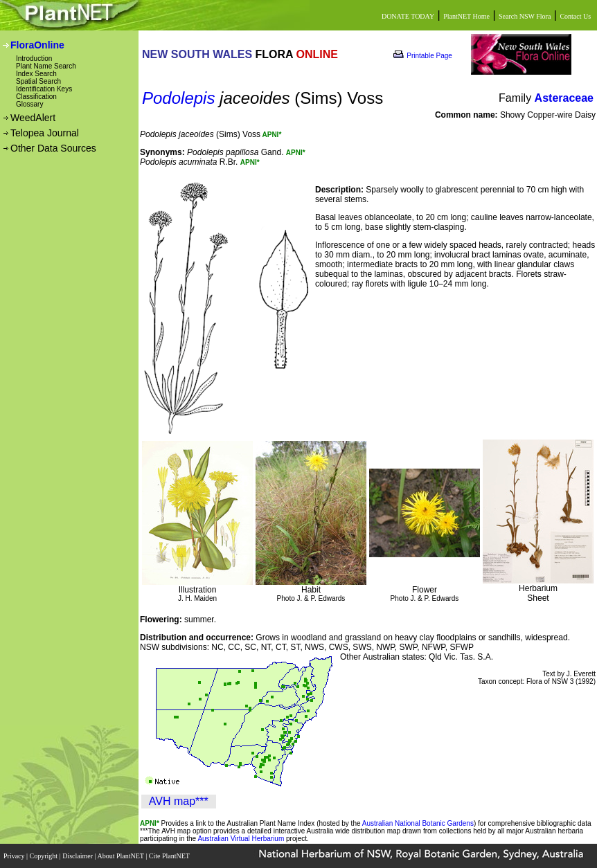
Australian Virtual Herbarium (241, 839)
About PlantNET (121, 856)
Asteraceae (564, 98)
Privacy (15, 856)
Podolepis (178, 98)
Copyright (45, 856)
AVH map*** (179, 801)
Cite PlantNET (170, 856)
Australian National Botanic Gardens (418, 823)
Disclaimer (78, 856)
